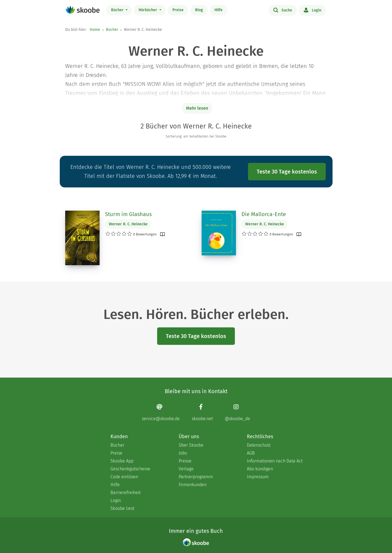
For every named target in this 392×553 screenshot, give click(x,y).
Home (95, 30)
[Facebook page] (202, 412)
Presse (185, 461)
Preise (178, 10)
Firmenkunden (193, 485)
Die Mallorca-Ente (264, 214)
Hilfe (219, 10)
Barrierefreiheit (125, 493)
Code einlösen (124, 477)
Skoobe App (122, 461)
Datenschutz (259, 445)
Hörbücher (148, 10)
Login (312, 10)
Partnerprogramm (196, 477)
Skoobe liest (122, 508)
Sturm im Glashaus (128, 214)
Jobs (183, 453)
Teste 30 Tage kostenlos (287, 172)
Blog (199, 10)
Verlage (186, 469)
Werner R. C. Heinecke (128, 224)
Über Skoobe (191, 445)
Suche (283, 10)
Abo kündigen (260, 469)
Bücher (118, 10)
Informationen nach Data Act (275, 461)
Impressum (258, 477)
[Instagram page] (237, 412)
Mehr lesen (197, 108)
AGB (251, 453)
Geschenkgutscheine (130, 469)
